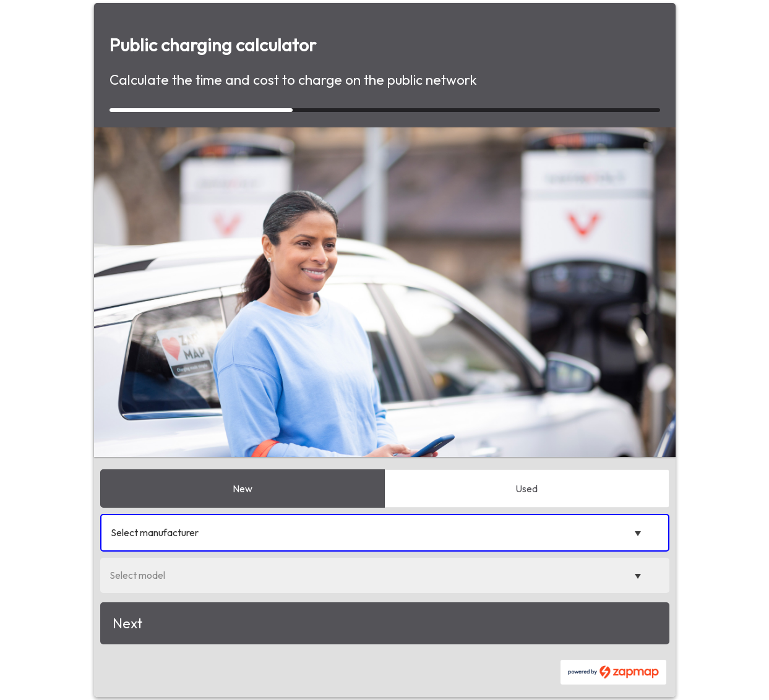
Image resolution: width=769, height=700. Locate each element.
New (243, 489)
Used (526, 489)
